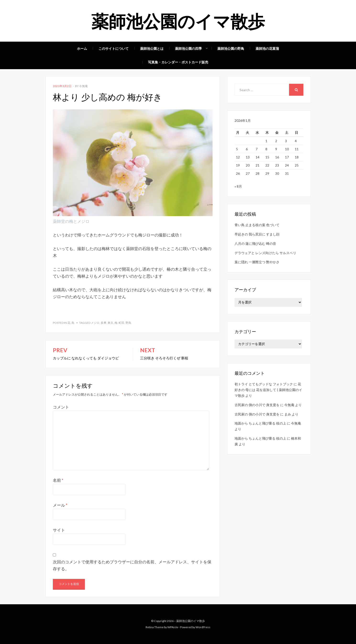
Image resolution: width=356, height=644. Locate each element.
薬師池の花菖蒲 (267, 48)
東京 (110, 323)
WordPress (203, 627)
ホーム (82, 48)
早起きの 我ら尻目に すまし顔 (257, 235)
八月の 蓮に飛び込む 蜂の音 (255, 244)
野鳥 (128, 323)
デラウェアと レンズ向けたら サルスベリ (265, 253)
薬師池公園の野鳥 (231, 48)
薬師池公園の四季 (188, 48)
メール (60, 505)
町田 (121, 323)
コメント (61, 407)
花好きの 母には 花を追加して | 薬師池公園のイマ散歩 (268, 390)
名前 (58, 480)
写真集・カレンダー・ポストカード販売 (178, 62)
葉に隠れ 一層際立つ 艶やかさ (257, 262)
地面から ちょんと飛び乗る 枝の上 (260, 424)
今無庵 (83, 86)
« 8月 (238, 187)
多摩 (104, 323)
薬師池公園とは (152, 48)
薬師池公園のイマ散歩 (178, 21)
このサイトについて (114, 48)
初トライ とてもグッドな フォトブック (264, 384)
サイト (59, 530)
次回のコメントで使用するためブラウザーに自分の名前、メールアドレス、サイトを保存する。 (132, 565)
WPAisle (173, 627)
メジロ (95, 323)
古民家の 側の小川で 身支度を (257, 405)
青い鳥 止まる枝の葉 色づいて (257, 225)
